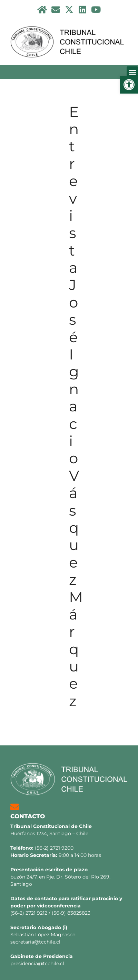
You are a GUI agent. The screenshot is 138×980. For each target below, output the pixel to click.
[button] (129, 85)
